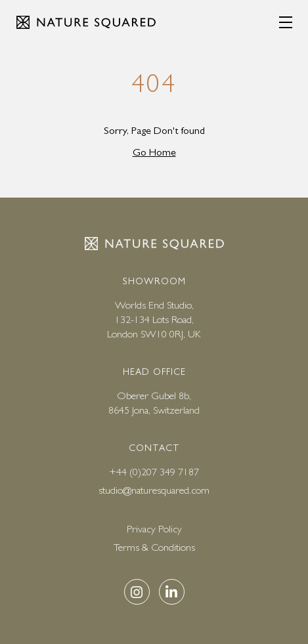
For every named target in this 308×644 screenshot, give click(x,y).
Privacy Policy (154, 529)
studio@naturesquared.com (154, 490)
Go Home (154, 152)
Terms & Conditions (154, 547)
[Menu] (286, 22)
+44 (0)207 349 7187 (154, 472)
